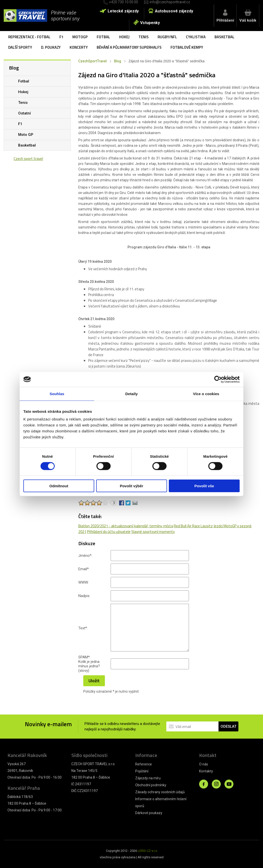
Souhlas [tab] (57, 394)
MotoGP (80, 37)
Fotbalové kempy (187, 47)
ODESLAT (228, 726)
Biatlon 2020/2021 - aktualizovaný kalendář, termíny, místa (126, 526)
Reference (144, 764)
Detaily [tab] (131, 394)
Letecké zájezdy (123, 11)
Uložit (94, 681)
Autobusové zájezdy (174, 11)
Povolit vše (204, 486)
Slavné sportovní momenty (153, 532)
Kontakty (206, 771)
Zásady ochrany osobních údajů (160, 792)
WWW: (84, 582)
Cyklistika (196, 37)
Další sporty (20, 47)
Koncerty (79, 47)
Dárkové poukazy (149, 813)
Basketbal (224, 37)
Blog (118, 61)
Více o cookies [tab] (206, 394)
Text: (83, 628)
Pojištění (142, 771)
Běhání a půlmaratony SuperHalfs (129, 47)
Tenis (144, 37)
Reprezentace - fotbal (29, 37)
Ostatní (24, 113)
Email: (84, 569)
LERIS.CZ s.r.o (148, 851)
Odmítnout (59, 486)
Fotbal (103, 37)
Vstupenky (150, 23)
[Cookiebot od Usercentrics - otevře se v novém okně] (218, 379)
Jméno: (85, 556)
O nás (204, 764)
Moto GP (26, 135)
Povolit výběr (131, 486)
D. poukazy (51, 47)
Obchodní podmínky (151, 785)
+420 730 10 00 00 (124, 2)
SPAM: (84, 657)
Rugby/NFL (167, 37)
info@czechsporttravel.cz (170, 2)
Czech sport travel (28, 159)
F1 (61, 37)
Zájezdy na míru (148, 778)
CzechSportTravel (92, 61)
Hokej (124, 37)
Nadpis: (84, 596)
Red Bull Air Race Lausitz (193, 526)
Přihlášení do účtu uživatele (109, 532)
